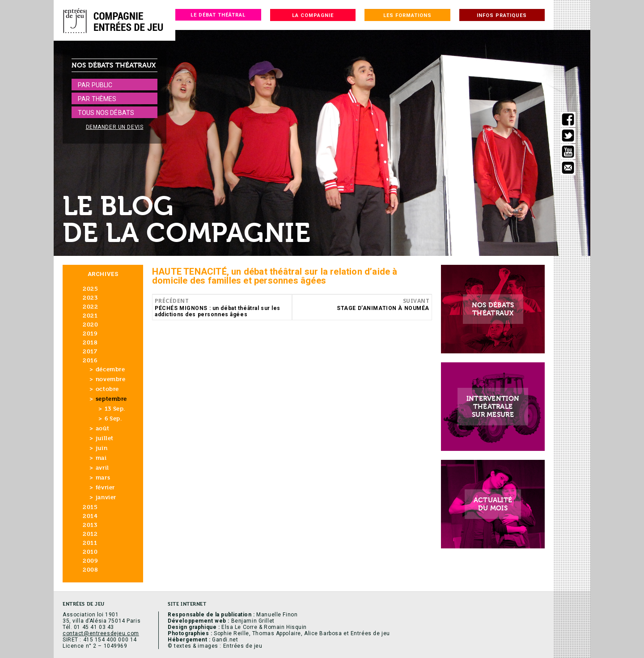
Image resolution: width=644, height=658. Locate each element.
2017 (90, 351)
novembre (111, 379)
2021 (90, 316)
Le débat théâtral (218, 15)
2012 (90, 534)
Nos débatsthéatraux (493, 309)
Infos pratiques (502, 15)
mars (103, 478)
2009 (90, 561)
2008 (90, 570)
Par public (95, 85)
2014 (90, 516)
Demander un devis (115, 127)
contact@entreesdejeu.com (101, 633)
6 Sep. (113, 418)
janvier (106, 497)
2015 (90, 507)
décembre (110, 369)
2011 (90, 543)
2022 (90, 307)
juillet (105, 438)
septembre (111, 399)
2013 (90, 525)
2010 (90, 552)
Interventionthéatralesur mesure (493, 407)
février (105, 487)
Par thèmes (97, 99)
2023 (90, 298)
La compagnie (313, 15)
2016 (90, 360)
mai (101, 458)
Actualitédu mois (493, 504)
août (102, 428)
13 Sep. (115, 409)
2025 (90, 289)
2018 (90, 342)
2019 (90, 333)
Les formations (407, 15)
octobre (107, 389)
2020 (90, 325)
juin (102, 448)
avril (102, 468)
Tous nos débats (106, 113)
